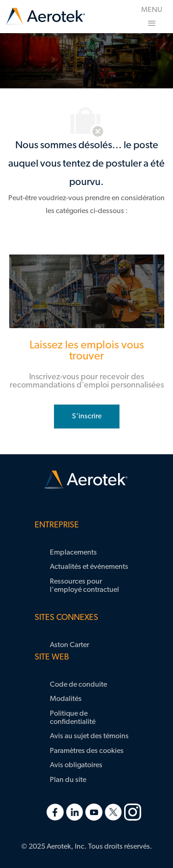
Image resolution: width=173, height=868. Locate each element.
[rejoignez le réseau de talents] (87, 417)
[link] (45, 17)
